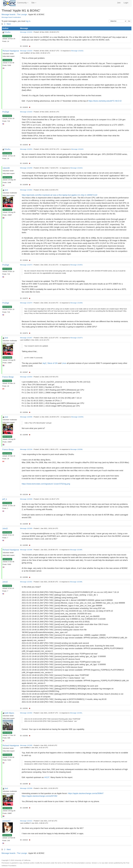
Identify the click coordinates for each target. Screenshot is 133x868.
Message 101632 (26, 32)
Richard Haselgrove (11, 51)
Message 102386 (26, 550)
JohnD (5, 529)
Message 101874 (26, 303)
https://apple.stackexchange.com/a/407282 (39, 796)
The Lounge (22, 14)
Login (126, 3)
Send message (7, 36)
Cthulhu (7, 32)
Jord (6, 190)
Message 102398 (26, 788)
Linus (64, 363)
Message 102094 (26, 377)
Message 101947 (26, 338)
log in (28, 21)
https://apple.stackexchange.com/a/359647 (86, 793)
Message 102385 (26, 528)
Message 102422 (26, 821)
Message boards (8, 14)
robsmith (6, 168)
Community (23, 3)
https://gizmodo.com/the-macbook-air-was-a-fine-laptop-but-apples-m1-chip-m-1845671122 (59, 195)
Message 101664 (26, 190)
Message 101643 (26, 112)
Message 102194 (26, 449)
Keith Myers (9, 713)
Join (119, 3)
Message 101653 (26, 149)
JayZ (44, 363)
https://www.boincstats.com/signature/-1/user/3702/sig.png (46, 484)
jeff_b (5, 499)
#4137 (47, 777)
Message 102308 (26, 499)
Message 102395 (26, 745)
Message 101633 (26, 51)
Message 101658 (26, 168)
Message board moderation (11, 17)
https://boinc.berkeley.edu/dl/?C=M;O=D (105, 101)
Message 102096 (26, 417)
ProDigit (6, 112)
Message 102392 (26, 713)
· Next (8, 24)
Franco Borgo (8, 377)
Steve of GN (52, 363)
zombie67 (6, 821)
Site (34, 3)
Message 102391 (26, 582)
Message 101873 (26, 265)
